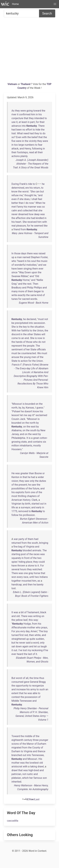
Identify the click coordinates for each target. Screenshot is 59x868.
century (28, 740)
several (15, 569)
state (24, 442)
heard (21, 261)
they (17, 111)
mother (31, 628)
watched (37, 569)
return (37, 188)
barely (40, 585)
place (29, 562)
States (37, 334)
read (31, 152)
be (13, 323)
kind (39, 295)
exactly (22, 295)
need (26, 133)
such (42, 689)
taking (34, 767)
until (32, 577)
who (14, 261)
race (26, 577)
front (27, 558)
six (45, 442)
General (34, 682)
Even (19, 137)
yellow (19, 620)
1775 (14, 511)
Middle (15, 701)
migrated (16, 748)
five (13, 141)
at (20, 122)
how (31, 214)
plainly (24, 156)
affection (21, 218)
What (20, 133)
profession (29, 515)
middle (28, 736)
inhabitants (26, 446)
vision (15, 481)
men (34, 357)
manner (32, 207)
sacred (26, 299)
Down (28, 272)
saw (27, 481)
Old (37, 276)
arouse (15, 357)
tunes (15, 299)
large (21, 145)
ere (27, 188)
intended (39, 118)
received (32, 222)
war (16, 539)
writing (37, 616)
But (13, 678)
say (30, 415)
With (14, 331)
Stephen (35, 257)
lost (14, 588)
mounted (27, 581)
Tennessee (26, 701)
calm (14, 210)
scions (15, 744)
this (31, 620)
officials (41, 349)
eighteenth (17, 740)
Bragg (42, 682)
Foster (44, 257)
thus (42, 678)
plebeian (16, 778)
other (30, 334)
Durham (42, 744)
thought (29, 195)
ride (30, 184)
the (44, 111)
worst (25, 192)
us (39, 646)
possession (31, 697)
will (43, 334)
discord (16, 334)
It (27, 438)
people (31, 346)
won (14, 577)
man (19, 257)
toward (37, 111)
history (27, 500)
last (30, 654)
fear (40, 145)
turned (15, 635)
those (17, 253)
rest (29, 284)
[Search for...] (21, 13)
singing (28, 269)
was (39, 207)
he (43, 184)
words (34, 299)
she (22, 199)
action (24, 361)
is (17, 327)
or (44, 473)
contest (16, 697)
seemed (39, 226)
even (14, 199)
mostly (37, 446)
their (42, 122)
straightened (18, 639)
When (39, 203)
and (22, 149)
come (15, 338)
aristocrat (17, 767)
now (31, 203)
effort (29, 130)
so (13, 137)
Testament (33, 612)
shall (35, 199)
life (13, 507)
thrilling (22, 496)
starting (16, 554)
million (15, 446)
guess (40, 408)
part (32, 122)
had (14, 130)
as (17, 507)
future (36, 488)
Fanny (20, 207)
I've (20, 650)
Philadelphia (18, 438)
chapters (32, 496)
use (14, 122)
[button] (55, 4)
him (33, 114)
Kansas (30, 408)
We (39, 353)
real (14, 226)
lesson (15, 415)
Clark (35, 500)
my (29, 650)
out (42, 504)
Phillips (38, 288)
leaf (25, 620)
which (25, 778)
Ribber (24, 276)
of (13, 265)
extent (15, 693)
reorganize (38, 686)
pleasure (21, 226)
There (41, 126)
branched (17, 755)
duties (43, 481)
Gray (14, 284)
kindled (40, 218)
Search (47, 13)
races (37, 554)
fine (16, 547)
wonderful (20, 265)
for (37, 122)
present (23, 485)
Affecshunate (19, 628)
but (42, 192)
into (24, 126)
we (45, 265)
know (14, 192)
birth (28, 504)
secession (39, 323)
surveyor (25, 507)
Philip (30, 288)
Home (15, 4)
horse (37, 573)
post (23, 554)
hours (23, 569)
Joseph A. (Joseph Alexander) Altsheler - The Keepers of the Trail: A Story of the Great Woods (31, 164)
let (22, 415)
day (28, 631)
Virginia (30, 547)
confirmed (25, 114)
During (15, 184)
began (37, 291)
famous (38, 778)
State (33, 349)
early (39, 507)
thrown (21, 566)
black (43, 612)
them (35, 269)
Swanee (16, 276)
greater (24, 473)
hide (38, 130)
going (30, 111)
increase (21, 689)
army (33, 689)
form (28, 492)
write (14, 295)
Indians (44, 577)
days (24, 253)
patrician (16, 774)
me (21, 195)
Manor (30, 744)
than (21, 203)
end (27, 338)
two (39, 558)
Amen (34, 631)
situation (39, 327)
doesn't (28, 411)
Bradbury (17, 288)
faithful (25, 331)
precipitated (21, 323)
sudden (40, 639)
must (41, 319)
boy (46, 631)
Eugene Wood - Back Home (34, 303)
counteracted (29, 353)
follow (15, 515)
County (36, 748)
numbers (29, 145)
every (20, 577)
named (26, 257)
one (33, 492)
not (46, 319)
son (45, 778)
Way (22, 272)
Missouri (17, 404)
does (27, 199)
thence (42, 751)
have (14, 269)
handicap (17, 585)
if (18, 199)
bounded (30, 404)
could (42, 562)
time (36, 678)
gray (31, 573)
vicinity (33, 141)
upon (34, 272)
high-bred (34, 770)
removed (23, 511)
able (35, 693)
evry (23, 631)
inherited (16, 782)
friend (17, 229)
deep (37, 214)
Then (35, 284)
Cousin (15, 419)
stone (31, 566)
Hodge (27, 624)
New (43, 430)
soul (34, 261)
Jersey (15, 434)
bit (22, 612)
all (36, 152)
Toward (16, 736)
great (36, 438)
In (13, 253)
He (13, 473)
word (36, 643)
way (36, 620)
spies (14, 562)
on (37, 404)
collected (28, 210)
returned (16, 543)
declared (31, 319)
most (14, 496)
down (19, 646)
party (21, 539)
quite (32, 639)
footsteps (22, 152)
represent (17, 346)
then (30, 585)
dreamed (23, 214)
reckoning (37, 650)
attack (15, 149)
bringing (44, 543)
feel (40, 199)
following (37, 149)
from (23, 229)
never (15, 214)
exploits (20, 492)
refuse (15, 195)
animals (37, 550)
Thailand (26, 84)
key (25, 327)
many (15, 291)
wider (41, 477)
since (14, 272)
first (22, 635)
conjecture (17, 118)
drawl (41, 767)
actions (16, 156)
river (14, 114)
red (26, 635)
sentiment (17, 349)
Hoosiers (17, 449)
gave (27, 682)
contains (38, 442)
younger (44, 740)
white (38, 635)
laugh (44, 646)
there (30, 253)
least (24, 122)
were (23, 111)
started (35, 504)
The (38, 346)
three (36, 740)
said (28, 643)
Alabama (16, 430)
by (20, 408)
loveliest (34, 763)
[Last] (37, 799)
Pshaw (16, 411)
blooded (27, 550)
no (24, 130)
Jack (22, 419)
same (33, 295)
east (33, 427)
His (40, 759)
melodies (31, 265)
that (26, 118)
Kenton (15, 477)
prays (44, 628)
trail (14, 133)
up (13, 257)
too (16, 145)
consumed (17, 682)
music (44, 261)
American (17, 500)
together (16, 581)
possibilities (18, 488)
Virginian (16, 504)
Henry (28, 149)
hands (19, 342)
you (18, 631)
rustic (30, 774)
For (42, 566)
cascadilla (13, 821)
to (46, 118)
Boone (38, 473)
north (14, 408)
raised (42, 253)
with (24, 137)
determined (18, 188)
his (40, 114)
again (25, 646)
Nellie (40, 280)
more (21, 291)
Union (40, 331)
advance (16, 126)
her (19, 331)
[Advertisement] (29, 51)
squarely (16, 558)
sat (13, 646)
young (27, 357)
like (45, 226)
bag (20, 547)
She (33, 192)
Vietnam (13, 84)
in (37, 114)
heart (18, 222)
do (44, 133)
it (18, 114)
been (19, 130)
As (13, 111)
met (14, 207)
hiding (22, 562)
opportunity (22, 686)
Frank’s (23, 184)
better (15, 203)
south (33, 430)
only (32, 481)
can (38, 192)
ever (41, 269)
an (23, 338)
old (18, 616)
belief (35, 137)
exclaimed (41, 415)
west (35, 434)
